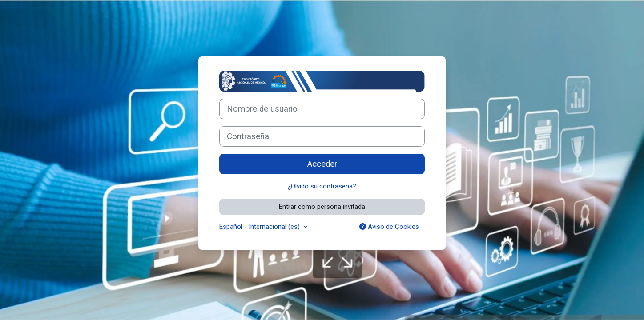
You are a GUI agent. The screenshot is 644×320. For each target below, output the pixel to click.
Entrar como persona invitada (322, 207)
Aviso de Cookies (389, 227)
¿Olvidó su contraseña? (322, 186)
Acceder (322, 164)
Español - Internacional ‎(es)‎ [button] (260, 227)
